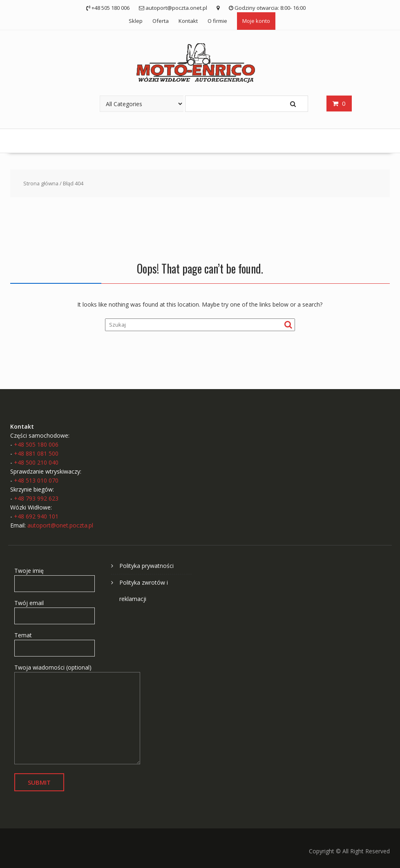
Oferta (161, 21)
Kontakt (188, 21)
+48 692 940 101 (36, 516)
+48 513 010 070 (36, 480)
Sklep (136, 21)
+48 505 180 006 (36, 444)
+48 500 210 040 (36, 462)
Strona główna (41, 183)
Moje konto (256, 21)
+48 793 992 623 (36, 498)
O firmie (217, 21)
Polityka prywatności (146, 566)
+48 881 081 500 (36, 453)
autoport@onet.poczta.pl (60, 525)
